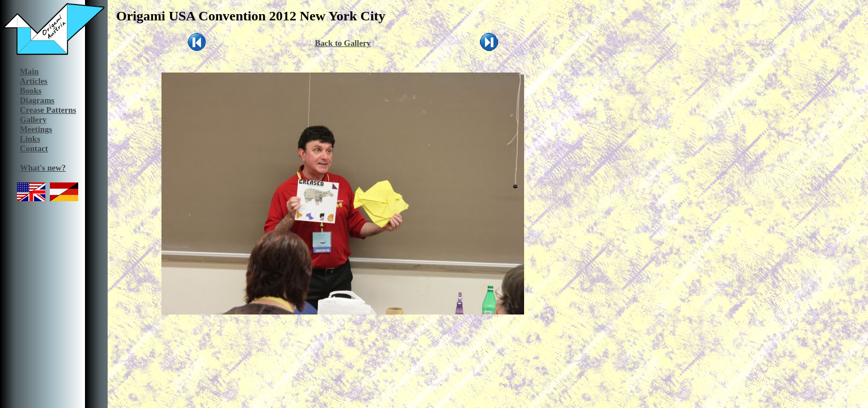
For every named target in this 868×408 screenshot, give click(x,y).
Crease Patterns (48, 110)
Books (31, 91)
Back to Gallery (343, 43)
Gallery (33, 120)
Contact (34, 148)
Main (29, 71)
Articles (34, 81)
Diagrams (37, 100)
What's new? (43, 168)
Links (30, 139)
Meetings (36, 129)
